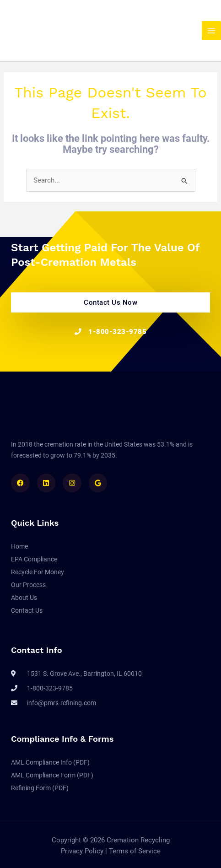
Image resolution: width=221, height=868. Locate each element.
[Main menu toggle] (211, 31)
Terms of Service (135, 851)
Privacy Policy (83, 851)
